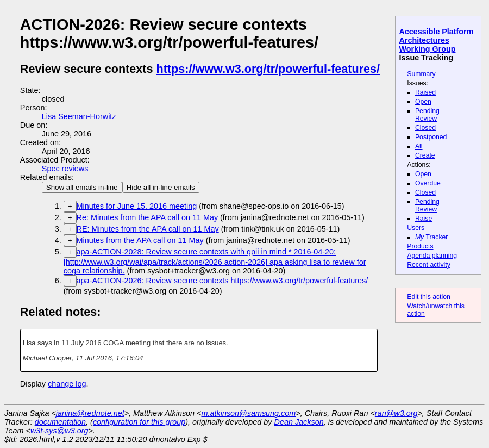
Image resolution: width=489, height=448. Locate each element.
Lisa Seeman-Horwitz (79, 116)
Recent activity (429, 265)
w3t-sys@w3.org (59, 431)
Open (423, 102)
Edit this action (429, 297)
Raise (424, 219)
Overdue (428, 183)
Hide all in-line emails (161, 187)
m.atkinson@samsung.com (249, 413)
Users (416, 228)
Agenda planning (432, 256)
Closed (425, 128)
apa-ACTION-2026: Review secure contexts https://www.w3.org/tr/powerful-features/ (222, 281)
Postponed (431, 137)
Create (425, 155)
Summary (421, 74)
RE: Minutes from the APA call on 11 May (148, 229)
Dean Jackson (299, 422)
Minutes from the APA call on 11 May (140, 240)
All (419, 146)
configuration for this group (139, 422)
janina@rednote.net (90, 413)
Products (420, 246)
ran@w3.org (396, 413)
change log (67, 384)
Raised (425, 92)
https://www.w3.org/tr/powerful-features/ (268, 69)
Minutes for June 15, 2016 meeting (137, 206)
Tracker (432, 237)
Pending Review (427, 115)
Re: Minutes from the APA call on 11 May (147, 217)
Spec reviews (65, 169)
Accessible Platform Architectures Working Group (437, 40)
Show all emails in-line (82, 187)
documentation (60, 422)
